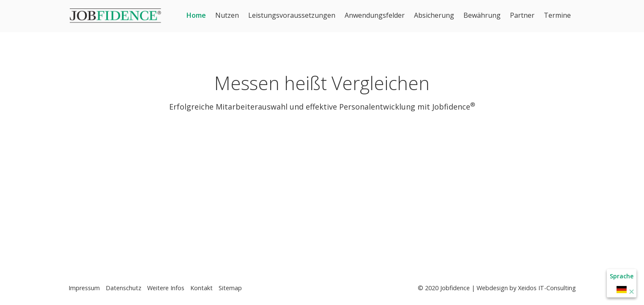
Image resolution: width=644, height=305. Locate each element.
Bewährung (482, 15)
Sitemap (230, 288)
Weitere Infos (166, 288)
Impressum (84, 288)
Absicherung (434, 15)
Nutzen (227, 15)
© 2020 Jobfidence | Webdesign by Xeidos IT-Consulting (497, 288)
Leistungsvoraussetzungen (292, 15)
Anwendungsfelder (375, 15)
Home (196, 15)
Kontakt (201, 288)
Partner (522, 15)
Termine (557, 15)
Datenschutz (123, 288)
